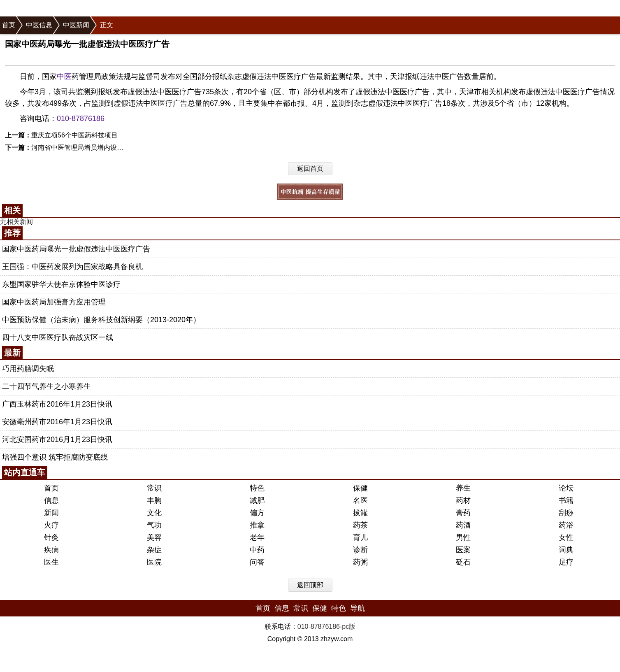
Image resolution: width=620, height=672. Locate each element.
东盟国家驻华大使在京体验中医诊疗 (61, 284)
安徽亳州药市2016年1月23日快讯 (57, 422)
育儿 (360, 537)
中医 (64, 77)
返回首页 (310, 169)
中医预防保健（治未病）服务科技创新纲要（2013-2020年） (101, 320)
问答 (257, 562)
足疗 (566, 562)
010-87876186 (81, 119)
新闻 (51, 513)
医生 (51, 562)
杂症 (154, 550)
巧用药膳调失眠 (28, 369)
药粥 (360, 562)
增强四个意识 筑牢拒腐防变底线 (55, 457)
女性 (566, 537)
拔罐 (360, 513)
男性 (463, 537)
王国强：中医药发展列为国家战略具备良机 (72, 267)
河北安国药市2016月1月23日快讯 (57, 439)
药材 (463, 500)
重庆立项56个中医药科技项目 (74, 135)
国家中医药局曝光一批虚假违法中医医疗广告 (76, 249)
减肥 (257, 500)
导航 (358, 608)
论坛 (566, 488)
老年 (257, 537)
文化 (154, 513)
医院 (154, 562)
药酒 (463, 525)
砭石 (463, 562)
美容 (154, 537)
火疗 (51, 525)
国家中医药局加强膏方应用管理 (54, 302)
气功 (154, 525)
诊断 (360, 550)
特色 (257, 488)
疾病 (51, 550)
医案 (463, 550)
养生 (463, 488)
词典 (566, 550)
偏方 (257, 513)
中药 (257, 550)
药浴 (566, 525)
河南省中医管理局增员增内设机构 (81, 148)
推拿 (257, 525)
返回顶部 (310, 585)
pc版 (349, 627)
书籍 (566, 500)
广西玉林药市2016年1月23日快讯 (57, 404)
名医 (360, 500)
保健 (360, 488)
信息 (51, 500)
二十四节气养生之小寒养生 (46, 386)
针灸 (51, 537)
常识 (154, 488)
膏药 (463, 513)
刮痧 (566, 513)
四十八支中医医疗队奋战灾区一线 (58, 337)
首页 (9, 25)
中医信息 (39, 25)
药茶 (360, 525)
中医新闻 (76, 25)
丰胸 (154, 500)
